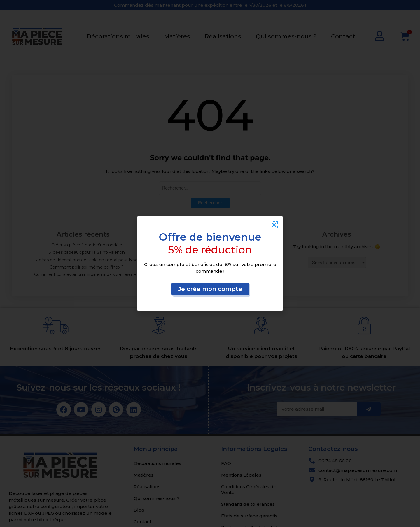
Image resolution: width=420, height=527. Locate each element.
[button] (274, 225)
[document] (210, 263)
